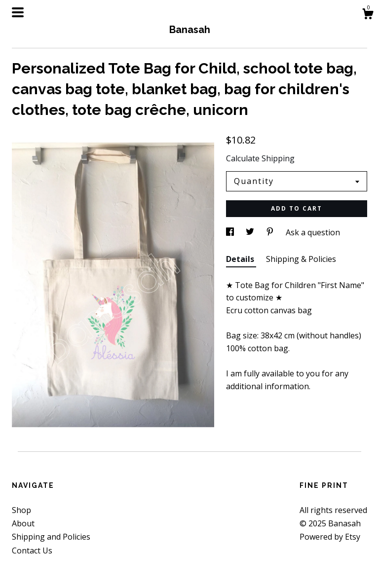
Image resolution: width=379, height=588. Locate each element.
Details (241, 259)
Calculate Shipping (260, 158)
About (23, 523)
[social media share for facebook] (231, 232)
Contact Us (32, 551)
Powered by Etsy (330, 537)
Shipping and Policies (51, 537)
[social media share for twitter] (251, 232)
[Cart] (368, 15)
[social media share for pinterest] (271, 232)
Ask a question (313, 232)
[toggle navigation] (18, 12)
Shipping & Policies (301, 259)
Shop (21, 510)
